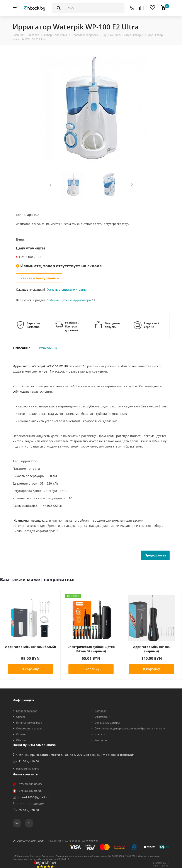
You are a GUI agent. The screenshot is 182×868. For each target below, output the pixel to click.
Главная (18, 35)
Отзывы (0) (47, 348)
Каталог (34, 35)
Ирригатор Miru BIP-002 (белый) (30, 647)
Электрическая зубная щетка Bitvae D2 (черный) (91, 649)
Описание (22, 348)
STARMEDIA (161, 863)
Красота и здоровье (85, 35)
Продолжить (155, 555)
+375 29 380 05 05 (29, 784)
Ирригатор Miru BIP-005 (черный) (152, 649)
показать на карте (28, 768)
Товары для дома (55, 35)
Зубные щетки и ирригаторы (123, 35)
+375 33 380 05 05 (29, 791)
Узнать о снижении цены (67, 289)
